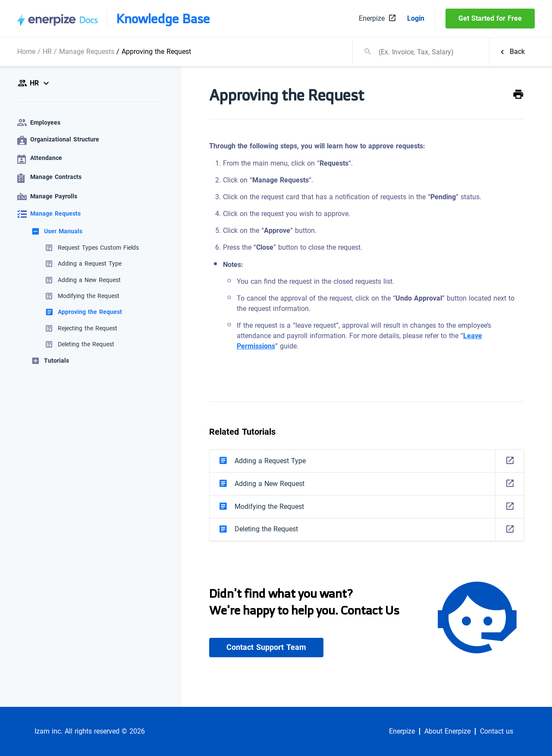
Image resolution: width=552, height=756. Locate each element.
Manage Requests (87, 52)
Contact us (497, 731)
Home (26, 52)
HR (47, 52)
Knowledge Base (163, 19)
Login (416, 19)
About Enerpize (447, 731)
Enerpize (402, 731)
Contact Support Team (266, 647)
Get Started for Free (490, 18)
